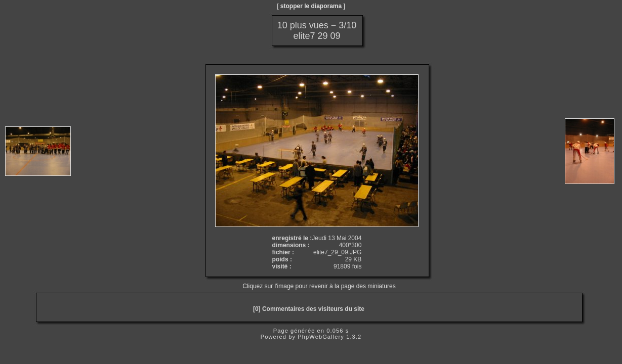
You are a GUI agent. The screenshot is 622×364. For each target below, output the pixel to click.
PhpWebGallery (321, 337)
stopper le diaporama (311, 6)
